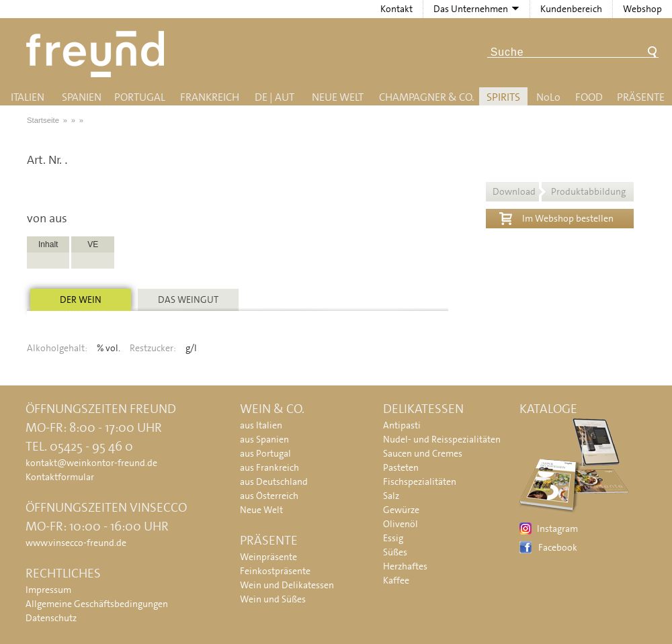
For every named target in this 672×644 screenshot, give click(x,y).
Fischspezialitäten (420, 481)
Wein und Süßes (273, 599)
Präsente (641, 97)
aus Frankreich (269, 467)
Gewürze (401, 510)
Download (559, 191)
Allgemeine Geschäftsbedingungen (97, 604)
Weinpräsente (268, 557)
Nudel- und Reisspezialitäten (442, 439)
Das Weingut (188, 300)
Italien (28, 97)
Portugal (140, 97)
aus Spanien (264, 439)
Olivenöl (401, 524)
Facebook (558, 547)
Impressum (48, 590)
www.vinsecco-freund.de (76, 543)
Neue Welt (338, 97)
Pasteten (401, 467)
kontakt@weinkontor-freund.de (91, 463)
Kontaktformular (60, 477)
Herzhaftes (405, 566)
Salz (391, 496)
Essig (393, 538)
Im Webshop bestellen (556, 217)
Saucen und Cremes (423, 453)
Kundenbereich (571, 9)
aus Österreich (269, 496)
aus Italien (261, 425)
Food (589, 97)
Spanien (82, 97)
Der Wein (81, 300)
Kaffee (396, 580)
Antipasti (402, 425)
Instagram (557, 528)
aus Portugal (265, 453)
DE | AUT (275, 97)
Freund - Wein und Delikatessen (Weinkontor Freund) (98, 54)
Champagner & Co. (426, 97)
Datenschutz (51, 618)
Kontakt (396, 9)
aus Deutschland (274, 481)
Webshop (642, 9)
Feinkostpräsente (275, 571)
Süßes (395, 552)
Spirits (503, 97)
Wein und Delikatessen (287, 585)
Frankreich (210, 97)
